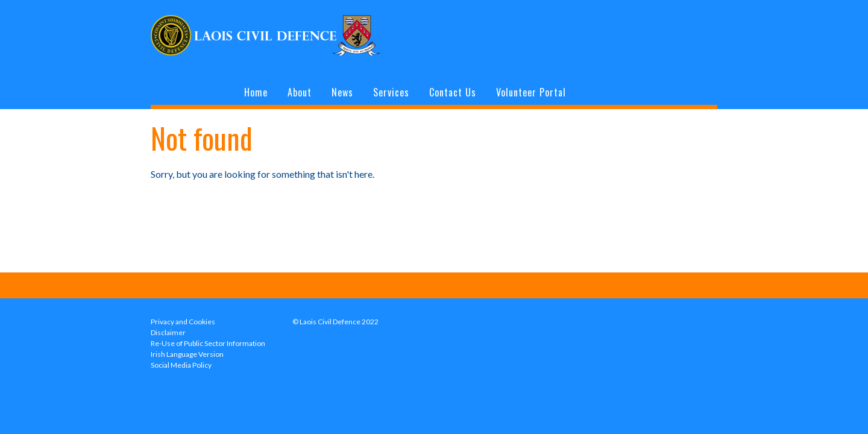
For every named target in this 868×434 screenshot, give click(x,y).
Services (391, 92)
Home (256, 92)
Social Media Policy (181, 365)
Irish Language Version (187, 354)
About (300, 92)
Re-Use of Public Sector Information (208, 343)
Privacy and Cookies (183, 322)
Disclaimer (168, 332)
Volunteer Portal (531, 92)
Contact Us (453, 92)
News (342, 92)
